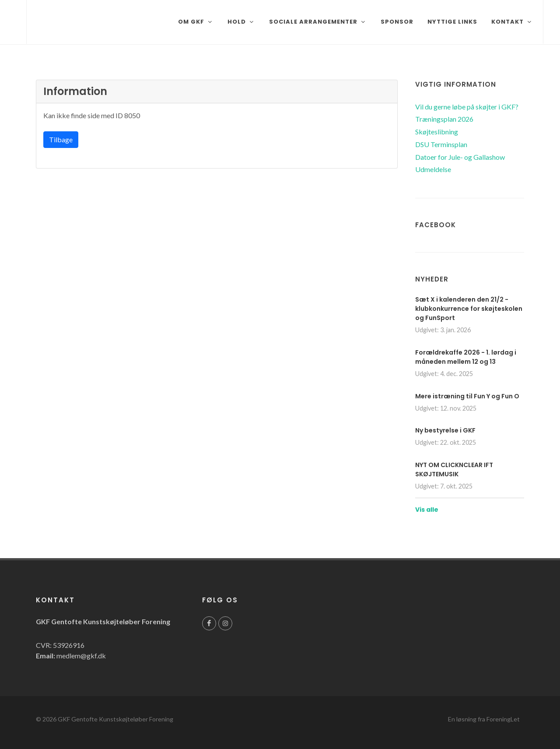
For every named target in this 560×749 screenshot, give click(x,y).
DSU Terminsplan (441, 144)
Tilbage (61, 139)
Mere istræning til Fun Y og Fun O (467, 396)
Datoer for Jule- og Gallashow (460, 157)
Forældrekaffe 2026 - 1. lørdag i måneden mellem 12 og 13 (466, 357)
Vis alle (427, 510)
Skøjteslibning (437, 132)
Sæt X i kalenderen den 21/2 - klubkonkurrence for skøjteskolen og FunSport (469, 309)
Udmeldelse (433, 169)
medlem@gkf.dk (81, 656)
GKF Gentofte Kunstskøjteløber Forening (115, 719)
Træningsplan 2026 (444, 119)
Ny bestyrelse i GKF (445, 430)
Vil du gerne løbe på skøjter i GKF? (467, 107)
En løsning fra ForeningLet (484, 719)
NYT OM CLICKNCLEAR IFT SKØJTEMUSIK (454, 469)
